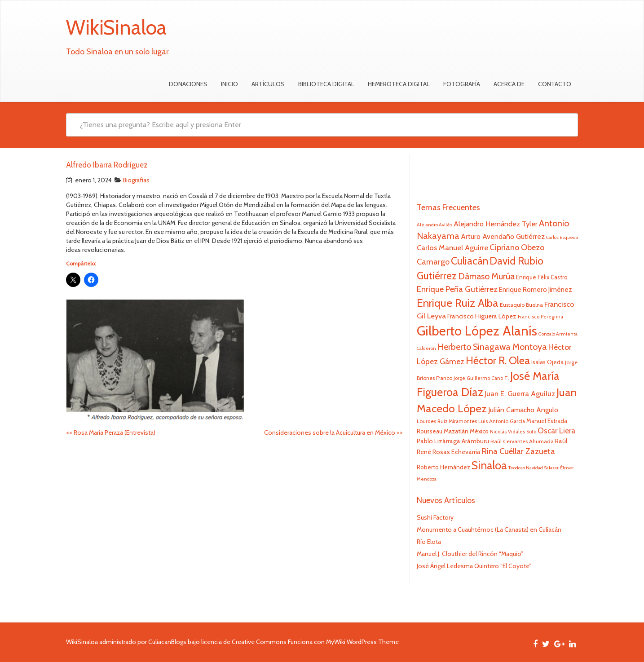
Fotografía (462, 84)
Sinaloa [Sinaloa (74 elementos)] (489, 465)
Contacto (555, 84)
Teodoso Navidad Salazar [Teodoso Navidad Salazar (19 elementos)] (534, 468)
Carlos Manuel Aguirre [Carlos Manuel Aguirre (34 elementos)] (452, 247)
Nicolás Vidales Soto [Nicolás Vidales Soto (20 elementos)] (513, 432)
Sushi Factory (435, 517)
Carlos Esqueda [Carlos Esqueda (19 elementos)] (562, 237)
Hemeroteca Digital (399, 84)
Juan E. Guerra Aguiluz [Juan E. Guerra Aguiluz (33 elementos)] (520, 393)
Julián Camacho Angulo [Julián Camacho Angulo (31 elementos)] (523, 410)
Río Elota (429, 542)
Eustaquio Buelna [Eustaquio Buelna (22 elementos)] (521, 305)
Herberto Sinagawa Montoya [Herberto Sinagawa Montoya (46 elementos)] (492, 347)
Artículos (268, 84)
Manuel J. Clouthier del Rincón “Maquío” (470, 554)
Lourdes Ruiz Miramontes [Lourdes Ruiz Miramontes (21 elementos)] (447, 421)
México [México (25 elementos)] (479, 431)
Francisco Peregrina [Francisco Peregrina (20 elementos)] (540, 317)
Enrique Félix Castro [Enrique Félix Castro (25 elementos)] (542, 277)
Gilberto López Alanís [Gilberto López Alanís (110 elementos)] (477, 331)
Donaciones (188, 84)
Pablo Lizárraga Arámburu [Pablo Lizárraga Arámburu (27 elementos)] (453, 441)
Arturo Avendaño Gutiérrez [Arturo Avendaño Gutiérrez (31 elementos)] (503, 236)
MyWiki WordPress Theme (362, 642)
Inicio (229, 84)
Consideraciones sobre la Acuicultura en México (333, 433)
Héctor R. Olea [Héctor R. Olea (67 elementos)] (498, 360)
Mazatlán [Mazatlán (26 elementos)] (456, 431)
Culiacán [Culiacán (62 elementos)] (470, 261)
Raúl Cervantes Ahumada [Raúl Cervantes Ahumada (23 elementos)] (522, 441)
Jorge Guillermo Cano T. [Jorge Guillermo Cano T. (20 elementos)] (481, 378)
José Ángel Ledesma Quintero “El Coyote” (474, 566)
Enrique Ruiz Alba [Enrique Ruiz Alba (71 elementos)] (458, 303)
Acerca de (509, 84)
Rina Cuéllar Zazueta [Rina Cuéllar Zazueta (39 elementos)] (518, 451)
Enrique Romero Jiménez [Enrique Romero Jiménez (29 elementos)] (536, 289)
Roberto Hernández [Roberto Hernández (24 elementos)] (443, 467)
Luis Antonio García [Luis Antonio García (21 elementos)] (502, 421)
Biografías (136, 180)
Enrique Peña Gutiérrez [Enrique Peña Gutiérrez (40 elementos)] (457, 289)
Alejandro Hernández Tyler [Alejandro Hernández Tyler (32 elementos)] (496, 224)
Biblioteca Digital (326, 84)
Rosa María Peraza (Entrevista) (111, 433)
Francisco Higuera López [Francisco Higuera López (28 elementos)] (482, 316)
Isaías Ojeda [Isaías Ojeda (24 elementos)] (547, 362)
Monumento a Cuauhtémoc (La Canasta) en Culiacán (489, 530)
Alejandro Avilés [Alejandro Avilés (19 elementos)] (434, 225)
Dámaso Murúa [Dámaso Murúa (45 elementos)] (486, 276)
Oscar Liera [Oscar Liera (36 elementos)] (556, 430)
